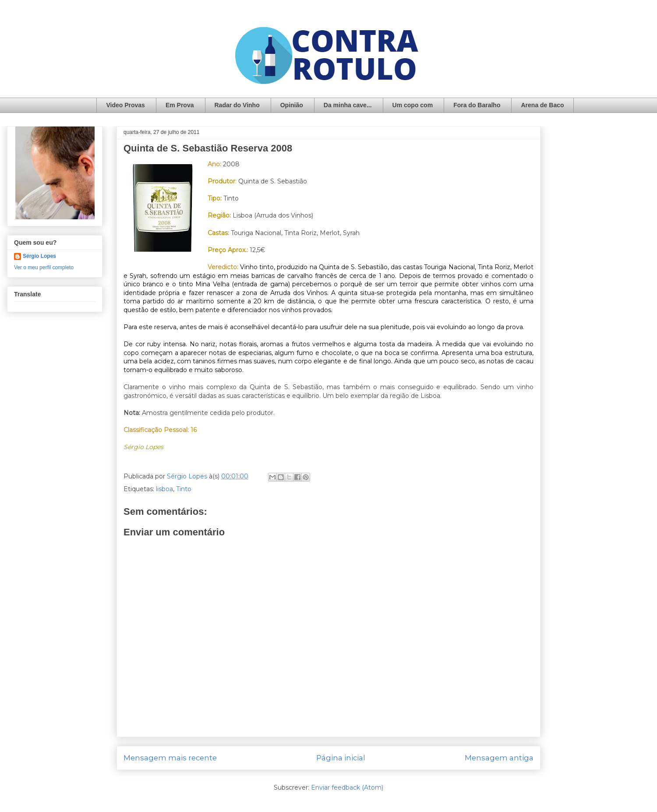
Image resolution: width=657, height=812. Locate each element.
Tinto (184, 489)
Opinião (292, 105)
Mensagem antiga (499, 758)
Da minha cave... (348, 105)
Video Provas (125, 105)
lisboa (164, 489)
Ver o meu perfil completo (44, 267)
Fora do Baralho (477, 105)
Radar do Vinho (237, 105)
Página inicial (341, 758)
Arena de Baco (542, 105)
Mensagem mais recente (170, 758)
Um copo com (413, 105)
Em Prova (180, 105)
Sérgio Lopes (39, 256)
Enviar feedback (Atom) (347, 787)
